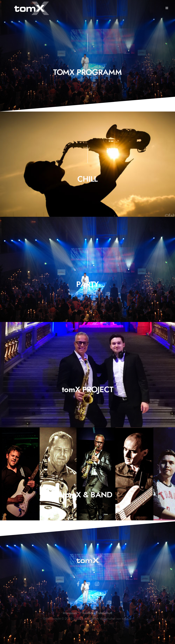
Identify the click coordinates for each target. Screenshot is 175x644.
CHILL (87, 179)
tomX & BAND (88, 495)
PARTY (87, 285)
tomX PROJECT (88, 390)
